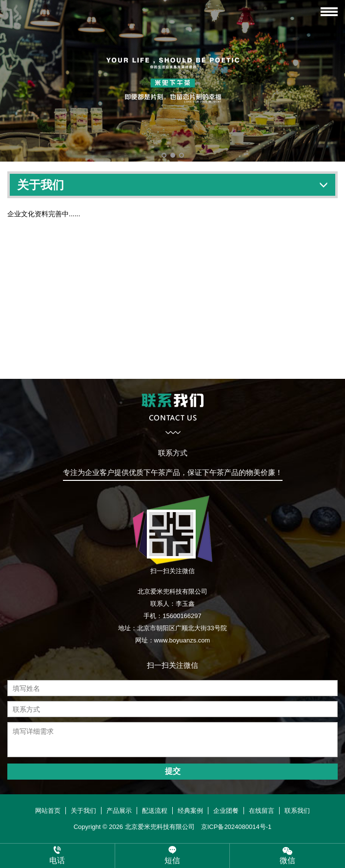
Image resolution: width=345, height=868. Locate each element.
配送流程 (155, 811)
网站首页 (48, 811)
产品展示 (119, 811)
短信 (172, 855)
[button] (164, 155)
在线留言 (262, 811)
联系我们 (297, 811)
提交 (173, 771)
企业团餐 (226, 811)
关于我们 (83, 811)
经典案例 (190, 811)
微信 (287, 855)
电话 (57, 855)
